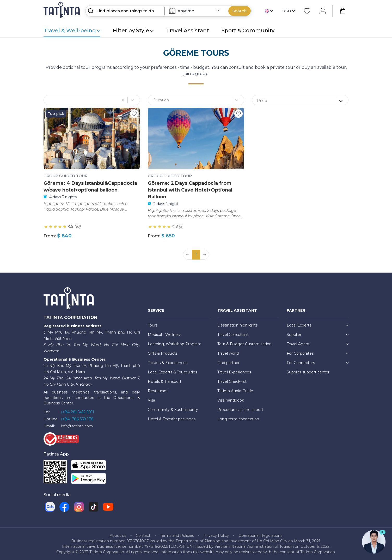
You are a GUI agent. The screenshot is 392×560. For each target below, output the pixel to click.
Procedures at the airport (240, 410)
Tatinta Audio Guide (235, 391)
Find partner (228, 363)
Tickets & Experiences (168, 363)
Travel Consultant (233, 335)
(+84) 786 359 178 (77, 419)
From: (50, 236)
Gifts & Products (163, 353)
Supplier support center (308, 372)
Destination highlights (237, 325)
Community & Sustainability (173, 410)
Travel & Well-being (72, 30)
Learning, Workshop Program (175, 344)
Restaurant (158, 391)
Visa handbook (231, 400)
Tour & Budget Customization (244, 344)
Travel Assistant (188, 30)
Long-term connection (238, 419)
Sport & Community (248, 30)
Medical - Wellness (165, 335)
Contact (143, 536)
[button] (204, 255)
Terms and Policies (177, 536)
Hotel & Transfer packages (172, 419)
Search (240, 11)
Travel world (228, 353)
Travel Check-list (232, 381)
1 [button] (196, 254)
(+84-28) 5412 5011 (78, 412)
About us (118, 536)
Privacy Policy (216, 536)
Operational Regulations (260, 536)
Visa (151, 400)
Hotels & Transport (165, 381)
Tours (153, 325)
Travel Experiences (234, 372)
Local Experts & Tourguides (172, 372)
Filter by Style (133, 30)
